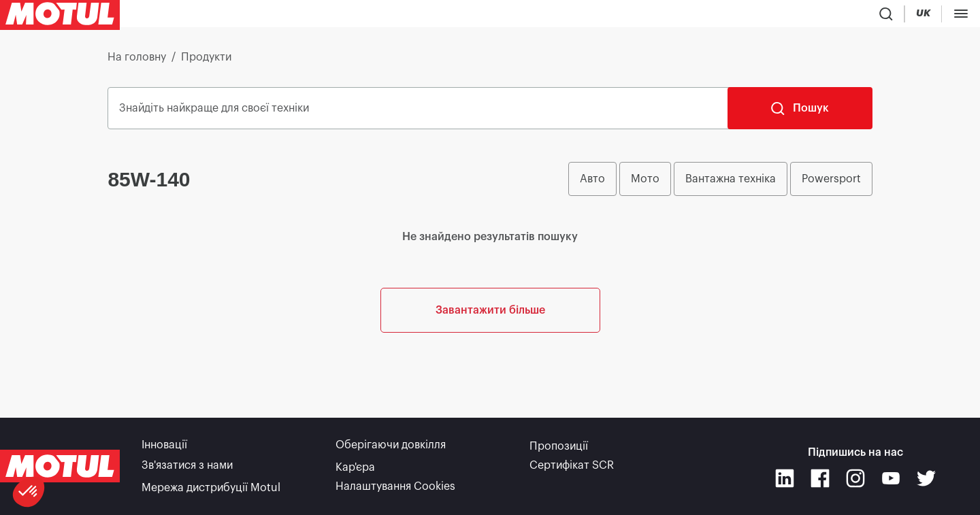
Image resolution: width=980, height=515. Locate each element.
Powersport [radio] (831, 184)
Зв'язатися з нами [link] (187, 469)
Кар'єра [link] (355, 469)
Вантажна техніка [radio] (731, 184)
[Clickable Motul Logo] (60, 16)
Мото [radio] (645, 184)
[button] (29, 492)
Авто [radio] (592, 184)
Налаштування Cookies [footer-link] (395, 488)
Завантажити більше (490, 373)
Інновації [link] (164, 450)
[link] (440, 16)
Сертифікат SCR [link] (572, 469)
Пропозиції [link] (559, 450)
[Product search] (883, 16)
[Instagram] (855, 481)
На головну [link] (137, 63)
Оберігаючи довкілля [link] (391, 450)
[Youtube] (891, 481)
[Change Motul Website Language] (962, 17)
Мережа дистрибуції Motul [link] (211, 488)
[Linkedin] (785, 481)
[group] (720, 184)
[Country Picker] (922, 17)
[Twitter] (926, 481)
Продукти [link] (206, 63)
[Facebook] (820, 481)
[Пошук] (800, 114)
